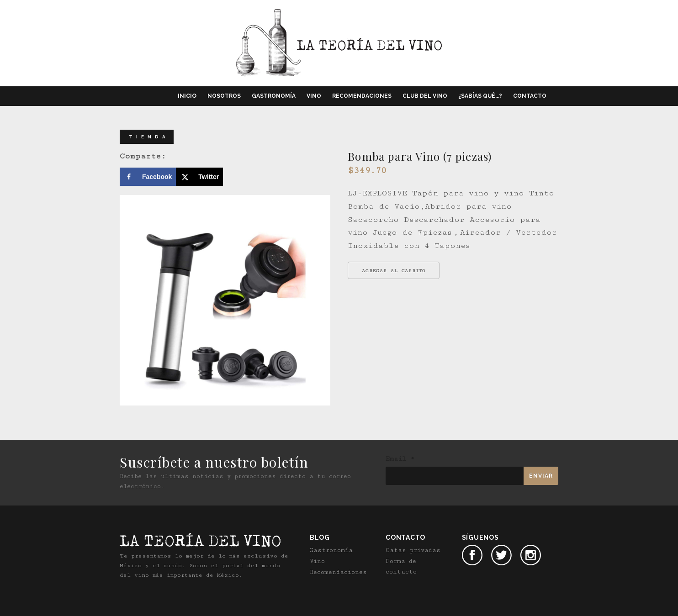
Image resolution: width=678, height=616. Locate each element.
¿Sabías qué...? (480, 96)
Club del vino (425, 96)
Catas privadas (413, 550)
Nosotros (224, 96)
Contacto (530, 96)
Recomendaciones (362, 96)
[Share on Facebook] (148, 177)
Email (400, 458)
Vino (314, 96)
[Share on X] (199, 177)
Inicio (187, 96)
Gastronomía (274, 96)
